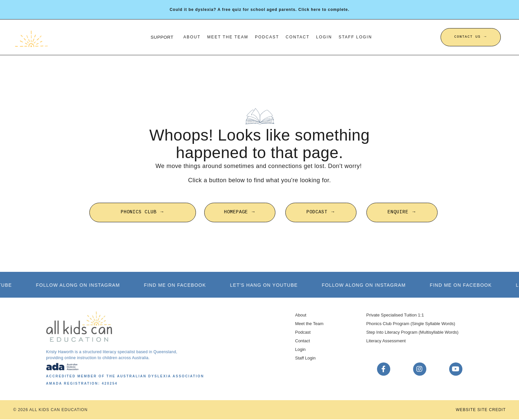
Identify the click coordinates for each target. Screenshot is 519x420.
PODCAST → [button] (321, 213)
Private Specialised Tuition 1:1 (395, 315)
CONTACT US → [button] (471, 37)
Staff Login (357, 37)
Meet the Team (227, 37)
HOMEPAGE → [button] (240, 213)
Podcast (267, 37)
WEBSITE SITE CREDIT (481, 410)
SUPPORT (160, 37)
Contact (298, 37)
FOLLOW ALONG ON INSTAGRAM (82, 285)
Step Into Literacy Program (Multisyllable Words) (413, 333)
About (190, 37)
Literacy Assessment (386, 341)
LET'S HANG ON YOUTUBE (268, 285)
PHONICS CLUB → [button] (142, 213)
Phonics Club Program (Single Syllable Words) (411, 324)
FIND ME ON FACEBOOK (179, 285)
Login (325, 37)
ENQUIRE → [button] (402, 213)
